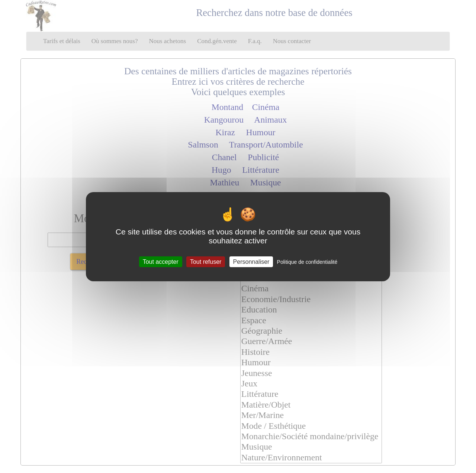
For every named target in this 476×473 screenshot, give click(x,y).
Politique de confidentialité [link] (307, 262)
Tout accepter (161, 261)
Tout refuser (206, 261)
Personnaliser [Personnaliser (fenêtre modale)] (251, 261)
